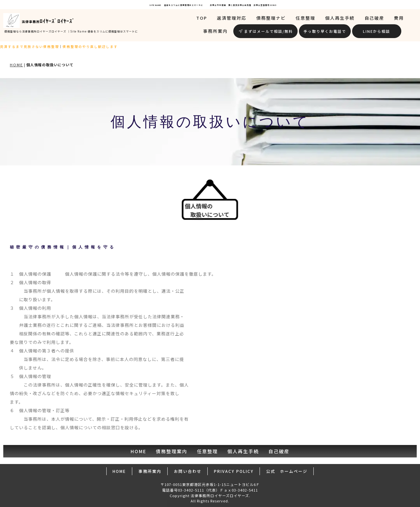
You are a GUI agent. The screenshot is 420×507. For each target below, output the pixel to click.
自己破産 (374, 18)
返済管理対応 (232, 18)
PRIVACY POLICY (234, 471)
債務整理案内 (172, 451)
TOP (202, 18)
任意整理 (305, 18)
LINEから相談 (377, 31)
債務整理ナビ (271, 18)
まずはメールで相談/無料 (266, 31)
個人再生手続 (340, 18)
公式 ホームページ (287, 471)
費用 (399, 18)
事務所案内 (215, 31)
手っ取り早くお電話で (325, 31)
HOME (16, 65)
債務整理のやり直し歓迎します (78, 47)
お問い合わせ (188, 471)
